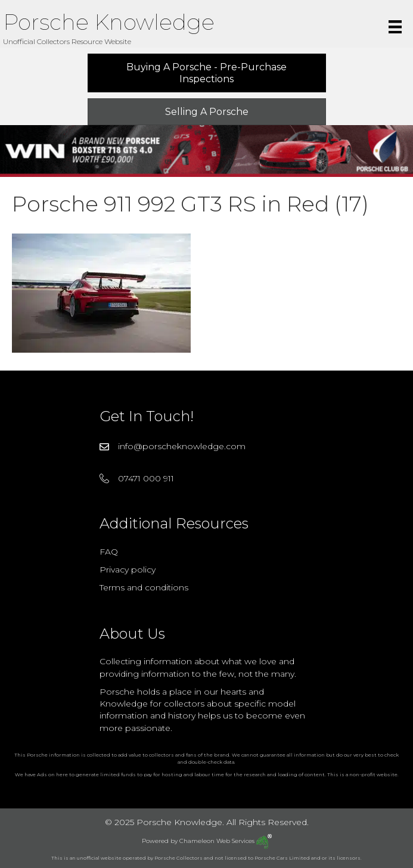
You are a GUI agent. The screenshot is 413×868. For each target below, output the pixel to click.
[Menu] (395, 27)
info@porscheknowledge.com (182, 446)
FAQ (109, 552)
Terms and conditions (144, 587)
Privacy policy (128, 570)
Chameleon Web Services (226, 841)
